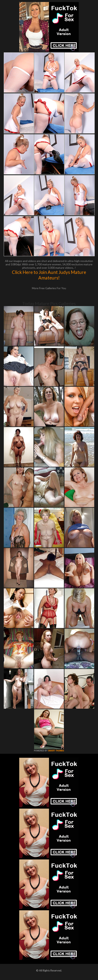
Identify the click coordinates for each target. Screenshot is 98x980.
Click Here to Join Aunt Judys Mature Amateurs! (49, 275)
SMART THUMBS (56, 751)
